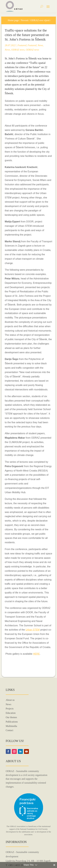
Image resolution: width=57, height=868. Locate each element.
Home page (13, 20)
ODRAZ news (18, 50)
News (40, 45)
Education (11, 713)
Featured (22, 45)
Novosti (25, 20)
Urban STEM (33, 630)
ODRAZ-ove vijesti (40, 20)
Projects (10, 709)
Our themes (11, 717)
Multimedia (11, 726)
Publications (12, 722)
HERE (36, 654)
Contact (10, 730)
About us (10, 700)
